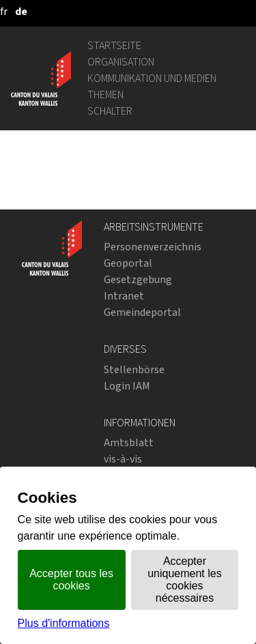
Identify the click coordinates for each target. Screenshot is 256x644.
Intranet (124, 296)
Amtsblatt (129, 442)
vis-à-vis (123, 459)
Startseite (114, 45)
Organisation (121, 62)
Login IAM (127, 386)
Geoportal (128, 263)
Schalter (110, 111)
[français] (4, 11)
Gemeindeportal (142, 312)
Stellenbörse (134, 369)
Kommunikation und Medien (152, 78)
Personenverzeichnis (153, 247)
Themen (105, 94)
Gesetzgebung (138, 279)
